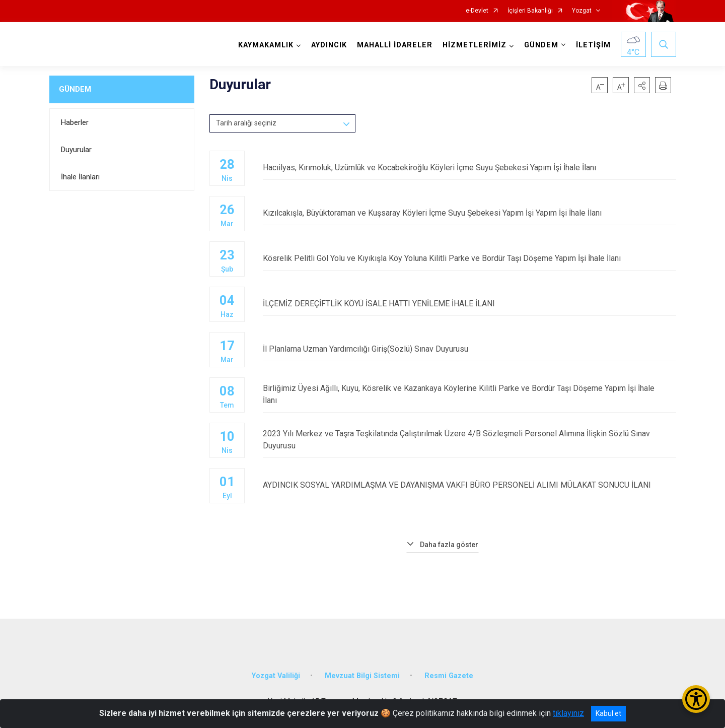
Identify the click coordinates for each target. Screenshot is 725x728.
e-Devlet (477, 11)
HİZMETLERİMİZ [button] (475, 45)
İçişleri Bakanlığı (530, 11)
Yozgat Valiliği (276, 675)
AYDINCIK (329, 45)
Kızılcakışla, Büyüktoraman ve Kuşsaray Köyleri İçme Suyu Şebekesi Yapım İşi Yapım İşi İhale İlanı (469, 213)
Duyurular (76, 150)
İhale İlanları (80, 177)
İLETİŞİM (593, 45)
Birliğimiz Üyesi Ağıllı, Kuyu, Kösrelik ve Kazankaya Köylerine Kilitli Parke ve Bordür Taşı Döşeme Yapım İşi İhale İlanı (469, 394)
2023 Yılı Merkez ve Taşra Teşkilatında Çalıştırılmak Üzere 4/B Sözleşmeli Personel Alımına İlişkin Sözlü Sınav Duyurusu (469, 440)
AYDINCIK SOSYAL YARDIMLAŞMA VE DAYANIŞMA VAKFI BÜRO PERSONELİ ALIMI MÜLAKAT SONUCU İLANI (469, 485)
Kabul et (608, 713)
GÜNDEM (75, 89)
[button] (642, 85)
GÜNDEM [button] (541, 45)
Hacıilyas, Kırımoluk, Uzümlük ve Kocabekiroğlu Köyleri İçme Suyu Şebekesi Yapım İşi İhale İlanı (469, 168)
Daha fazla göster (449, 545)
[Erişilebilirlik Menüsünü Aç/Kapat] (696, 699)
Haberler (75, 122)
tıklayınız (568, 713)
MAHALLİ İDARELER (395, 45)
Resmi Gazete (449, 675)
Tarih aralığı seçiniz (246, 123)
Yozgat (582, 11)
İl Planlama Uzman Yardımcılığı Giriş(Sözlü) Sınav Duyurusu (469, 349)
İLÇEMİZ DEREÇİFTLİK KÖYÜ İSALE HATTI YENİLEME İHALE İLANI (469, 304)
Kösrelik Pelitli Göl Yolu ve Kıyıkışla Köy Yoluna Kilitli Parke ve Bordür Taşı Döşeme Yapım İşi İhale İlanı (469, 258)
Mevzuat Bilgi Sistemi (362, 675)
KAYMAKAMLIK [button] (266, 45)
